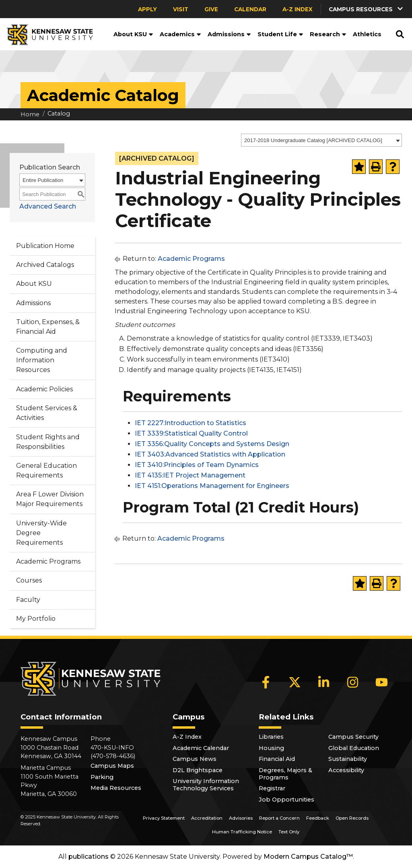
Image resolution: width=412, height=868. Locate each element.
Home (30, 114)
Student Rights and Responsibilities (48, 442)
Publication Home (45, 246)
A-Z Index (298, 9)
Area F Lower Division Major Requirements (50, 499)
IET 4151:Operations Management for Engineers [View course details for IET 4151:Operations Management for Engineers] (212, 486)
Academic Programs (48, 561)
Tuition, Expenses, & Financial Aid (48, 327)
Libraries (271, 737)
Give (211, 9)
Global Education (354, 748)
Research (328, 34)
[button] (367, 9)
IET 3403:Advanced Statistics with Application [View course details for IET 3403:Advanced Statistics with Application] (210, 454)
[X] (295, 682)
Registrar (272, 788)
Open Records (352, 818)
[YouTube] (382, 682)
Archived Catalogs (45, 265)
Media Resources (116, 788)
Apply (147, 9)
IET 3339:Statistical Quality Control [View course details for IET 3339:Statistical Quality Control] (191, 433)
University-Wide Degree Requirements (41, 533)
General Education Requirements (46, 470)
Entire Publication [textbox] (43, 180)
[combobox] (321, 140)
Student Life (280, 34)
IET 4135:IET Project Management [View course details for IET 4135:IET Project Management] (190, 475)
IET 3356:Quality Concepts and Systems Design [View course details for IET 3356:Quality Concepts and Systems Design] (212, 444)
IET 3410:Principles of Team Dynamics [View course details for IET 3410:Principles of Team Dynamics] (197, 465)
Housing (271, 748)
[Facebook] (266, 682)
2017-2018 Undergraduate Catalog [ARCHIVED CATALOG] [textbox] (313, 140)
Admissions (229, 34)
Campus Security (353, 737)
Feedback (318, 818)
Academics (180, 34)
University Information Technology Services (206, 785)
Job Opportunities (286, 800)
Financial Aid (277, 759)
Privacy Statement (164, 818)
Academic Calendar (201, 748)
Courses (29, 580)
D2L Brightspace (198, 770)
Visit (181, 9)
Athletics (367, 34)
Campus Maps (112, 766)
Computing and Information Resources (42, 360)
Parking (102, 777)
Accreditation (207, 818)
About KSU (133, 34)
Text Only (289, 832)
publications (89, 857)
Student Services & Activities (47, 413)
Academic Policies (44, 389)
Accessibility (346, 770)
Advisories (241, 818)
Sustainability (348, 759)
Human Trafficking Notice (242, 832)
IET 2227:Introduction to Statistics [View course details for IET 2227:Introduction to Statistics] (191, 423)
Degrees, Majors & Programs (285, 774)
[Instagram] (353, 682)
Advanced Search (48, 206)
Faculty (28, 600)
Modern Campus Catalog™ (308, 857)
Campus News (195, 759)
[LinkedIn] (324, 682)
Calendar (250, 9)
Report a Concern (279, 818)
